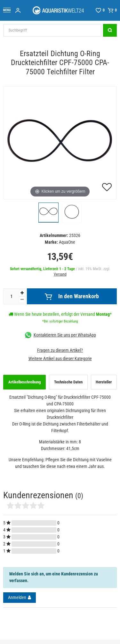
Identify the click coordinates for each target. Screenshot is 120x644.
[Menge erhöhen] (22, 293)
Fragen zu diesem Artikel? (60, 350)
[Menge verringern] (22, 300)
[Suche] (110, 30)
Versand (60, 274)
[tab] (24, 382)
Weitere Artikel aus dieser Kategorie (60, 359)
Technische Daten (68, 382)
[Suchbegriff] (52, 30)
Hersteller (104, 382)
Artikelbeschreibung (25, 382)
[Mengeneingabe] (11, 296)
